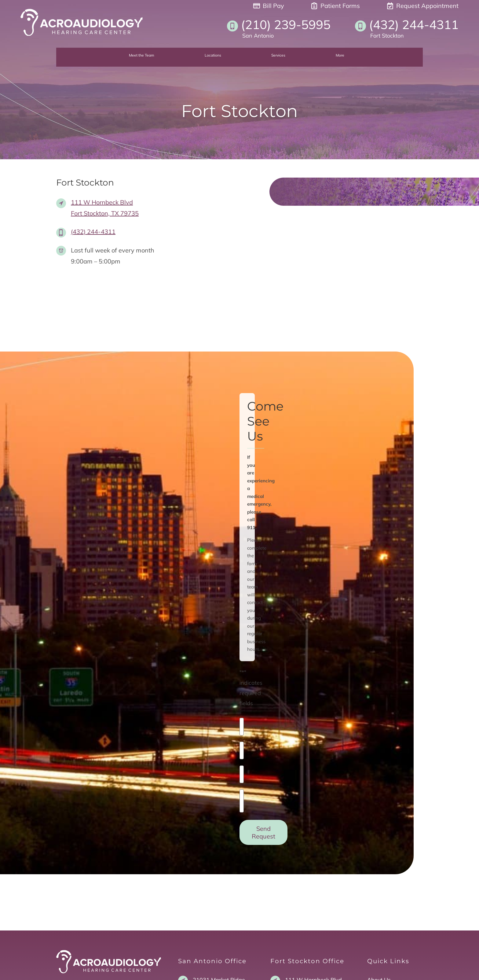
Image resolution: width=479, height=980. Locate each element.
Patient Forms (335, 6)
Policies (351, 969)
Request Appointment (423, 6)
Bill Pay (269, 6)
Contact (377, 922)
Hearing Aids (384, 889)
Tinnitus (377, 900)
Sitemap (410, 969)
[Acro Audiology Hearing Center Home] (82, 22)
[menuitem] (101, 58)
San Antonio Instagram (97, 881)
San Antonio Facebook (96, 871)
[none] (154, 58)
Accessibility (380, 969)
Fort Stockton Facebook (97, 892)
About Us (379, 866)
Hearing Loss (384, 878)
